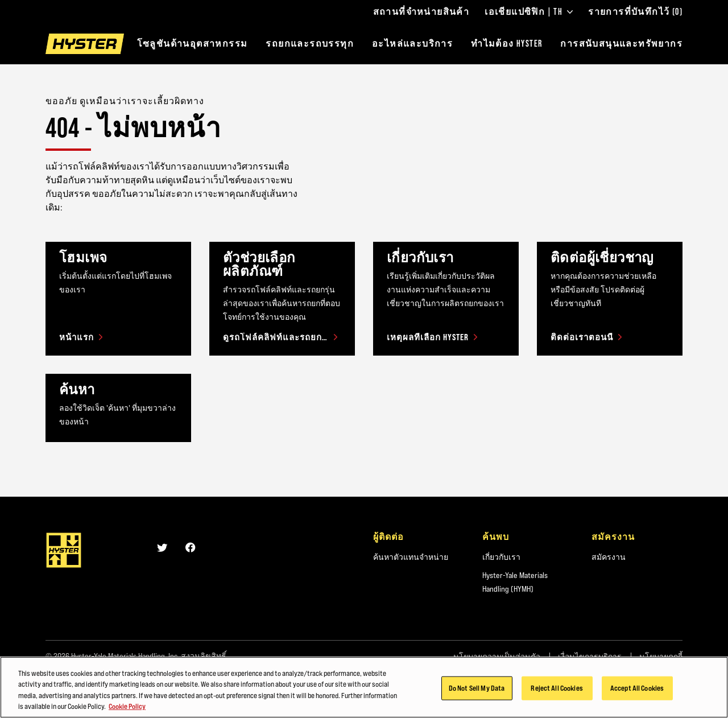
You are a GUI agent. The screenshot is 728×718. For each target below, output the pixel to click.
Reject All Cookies (557, 693)
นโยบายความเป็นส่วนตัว (497, 657)
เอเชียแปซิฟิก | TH (529, 12)
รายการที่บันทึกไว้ (635, 12)
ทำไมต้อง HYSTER (506, 44)
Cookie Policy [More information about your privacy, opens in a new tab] (127, 712)
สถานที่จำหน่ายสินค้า (421, 12)
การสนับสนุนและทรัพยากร (621, 44)
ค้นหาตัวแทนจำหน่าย (411, 557)
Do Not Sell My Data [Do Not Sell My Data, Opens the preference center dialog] (477, 693)
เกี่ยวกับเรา (501, 557)
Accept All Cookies (637, 693)
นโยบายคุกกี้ (661, 657)
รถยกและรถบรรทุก (310, 44)
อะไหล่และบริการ (412, 44)
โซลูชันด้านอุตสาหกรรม (193, 44)
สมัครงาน (609, 557)
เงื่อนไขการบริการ (590, 657)
